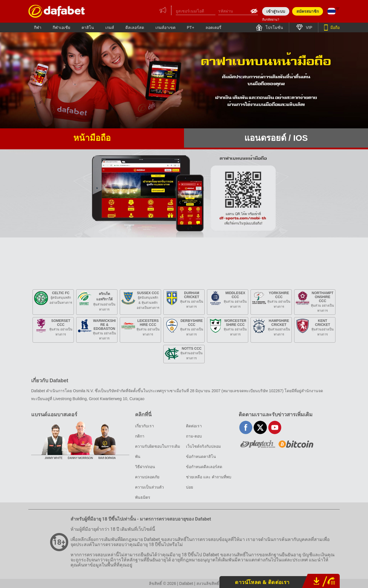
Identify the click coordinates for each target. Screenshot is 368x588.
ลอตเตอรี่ (213, 27)
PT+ (191, 27)
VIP (309, 27)
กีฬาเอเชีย (61, 27)
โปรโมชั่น (274, 27)
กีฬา (38, 27)
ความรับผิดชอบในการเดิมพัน (158, 451)
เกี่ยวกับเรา (145, 426)
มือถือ (334, 27)
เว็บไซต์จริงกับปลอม (203, 446)
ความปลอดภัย (147, 477)
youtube (275, 427)
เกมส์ (110, 27)
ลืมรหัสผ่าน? (271, 20)
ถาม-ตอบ (194, 436)
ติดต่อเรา (194, 426)
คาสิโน (88, 27)
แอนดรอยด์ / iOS (276, 138)
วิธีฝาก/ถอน (145, 467)
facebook (246, 427)
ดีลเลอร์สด (135, 27)
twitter (260, 427)
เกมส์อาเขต (165, 27)
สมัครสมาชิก (308, 11)
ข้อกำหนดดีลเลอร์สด (204, 467)
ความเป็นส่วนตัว (149, 487)
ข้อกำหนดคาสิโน (201, 457)
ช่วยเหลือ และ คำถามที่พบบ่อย (209, 482)
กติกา (140, 436)
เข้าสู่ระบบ (276, 11)
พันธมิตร (143, 497)
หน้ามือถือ (92, 138)
